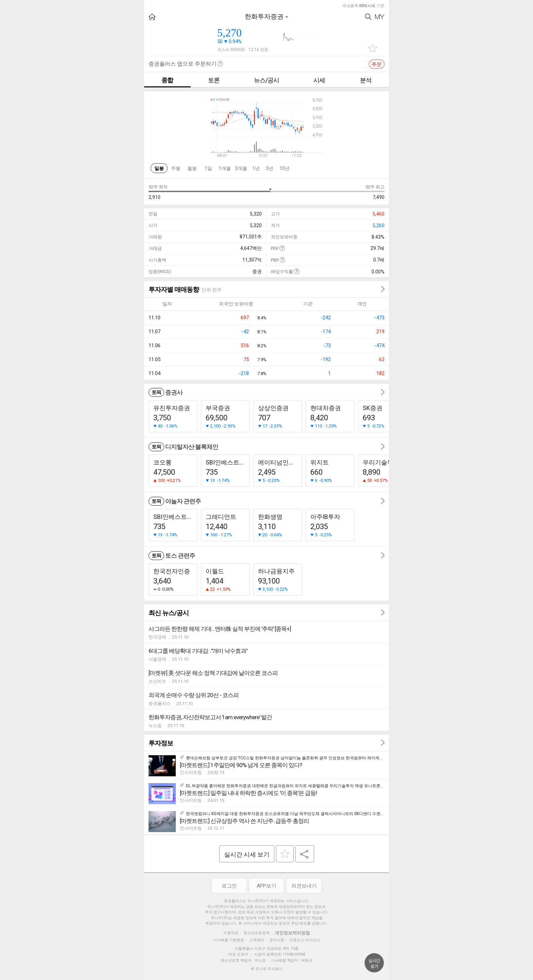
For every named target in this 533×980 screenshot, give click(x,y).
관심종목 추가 (373, 48)
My (380, 17)
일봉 (159, 168)
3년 (270, 168)
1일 (208, 168)
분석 (366, 80)
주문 (377, 64)
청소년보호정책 (256, 933)
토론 (214, 80)
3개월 (241, 168)
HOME (152, 17)
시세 (319, 80)
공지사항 (277, 940)
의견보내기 (304, 886)
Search (368, 17)
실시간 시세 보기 (247, 854)
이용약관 (231, 933)
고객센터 (257, 940)
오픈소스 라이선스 (305, 940)
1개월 (225, 168)
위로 (374, 963)
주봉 (176, 168)
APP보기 (266, 886)
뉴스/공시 (266, 80)
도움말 (282, 248)
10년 (285, 168)
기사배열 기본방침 (229, 940)
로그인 (229, 886)
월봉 (192, 168)
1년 (256, 168)
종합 (167, 80)
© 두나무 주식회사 (267, 969)
